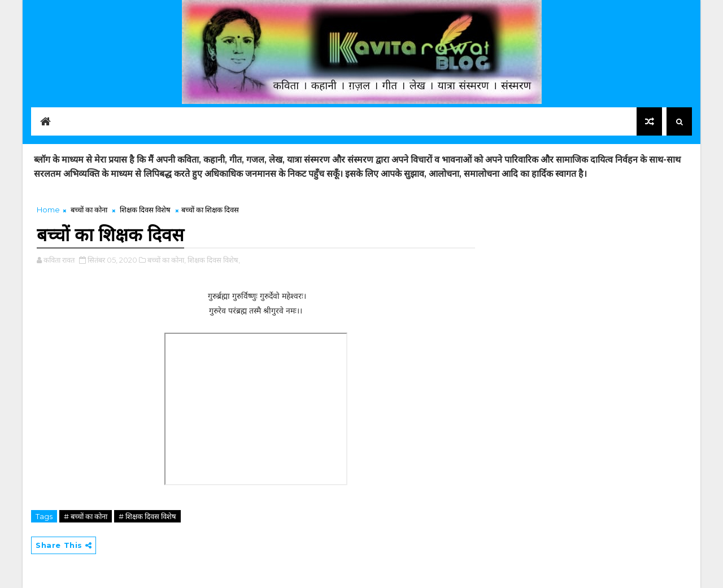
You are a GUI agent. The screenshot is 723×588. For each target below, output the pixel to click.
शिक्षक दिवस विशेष (145, 210)
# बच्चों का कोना (86, 516)
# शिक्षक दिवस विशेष (147, 516)
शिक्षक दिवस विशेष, (214, 260)
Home (48, 210)
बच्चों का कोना (89, 210)
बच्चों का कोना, (167, 260)
